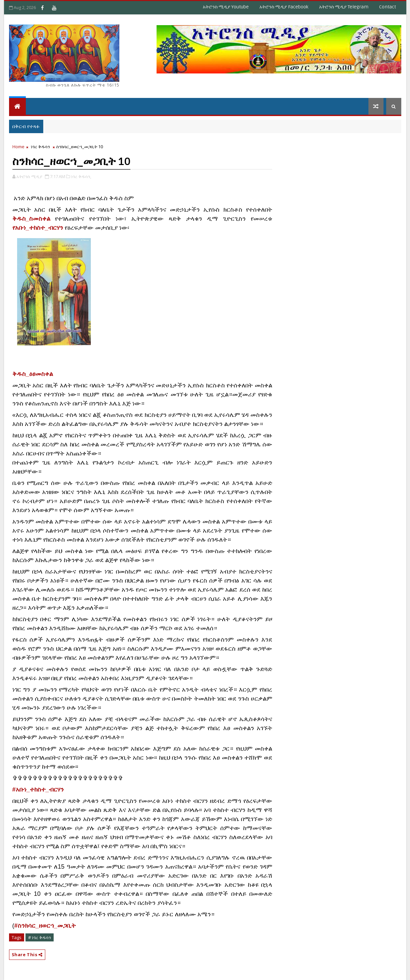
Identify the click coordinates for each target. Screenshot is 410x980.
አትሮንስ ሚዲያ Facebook (284, 7)
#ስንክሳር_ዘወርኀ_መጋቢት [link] (45, 926)
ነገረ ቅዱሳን (40, 147)
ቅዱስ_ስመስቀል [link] (31, 219)
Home (18, 147)
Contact (388, 7)
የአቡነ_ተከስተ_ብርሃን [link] (38, 228)
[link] (33, 374)
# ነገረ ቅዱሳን (40, 937)
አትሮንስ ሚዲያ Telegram (344, 7)
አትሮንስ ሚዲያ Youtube (226, 7)
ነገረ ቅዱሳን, (81, 176)
